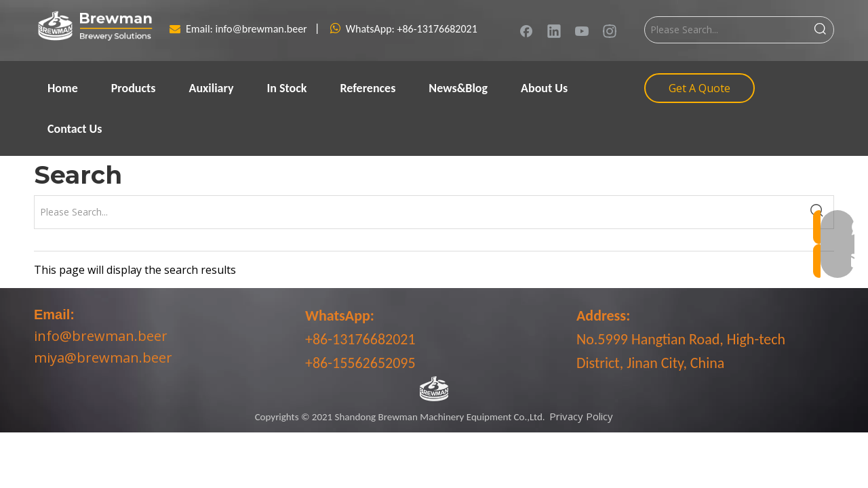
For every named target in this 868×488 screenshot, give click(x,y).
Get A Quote (699, 88)
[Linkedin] (554, 30)
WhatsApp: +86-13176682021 (412, 29)
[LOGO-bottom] (434, 389)
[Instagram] (610, 30)
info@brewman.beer (263, 29)
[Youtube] (582, 30)
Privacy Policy (581, 416)
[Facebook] (526, 30)
